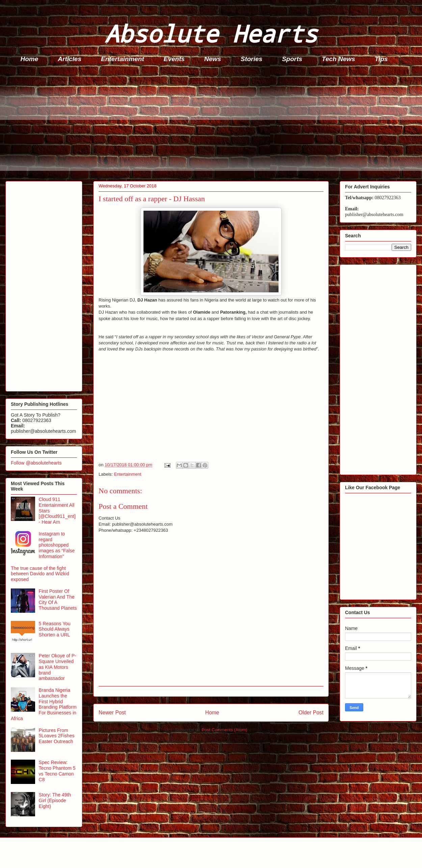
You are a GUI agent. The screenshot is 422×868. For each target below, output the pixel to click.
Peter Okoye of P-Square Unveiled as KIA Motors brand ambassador (58, 667)
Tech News (338, 59)
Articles (70, 59)
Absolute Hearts (211, 33)
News (213, 59)
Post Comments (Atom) (224, 730)
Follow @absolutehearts (36, 463)
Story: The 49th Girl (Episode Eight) (55, 800)
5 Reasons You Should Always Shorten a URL (55, 629)
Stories (252, 59)
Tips (381, 59)
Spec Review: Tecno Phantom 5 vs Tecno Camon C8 (57, 771)
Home (30, 59)
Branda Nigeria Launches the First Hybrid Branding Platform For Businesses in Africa (44, 704)
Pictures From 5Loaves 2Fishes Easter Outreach (57, 736)
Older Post (311, 713)
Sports (292, 59)
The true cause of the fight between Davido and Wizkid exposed (40, 574)
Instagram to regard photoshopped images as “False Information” (57, 545)
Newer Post (112, 713)
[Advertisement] (213, 124)
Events (174, 59)
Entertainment (123, 59)
